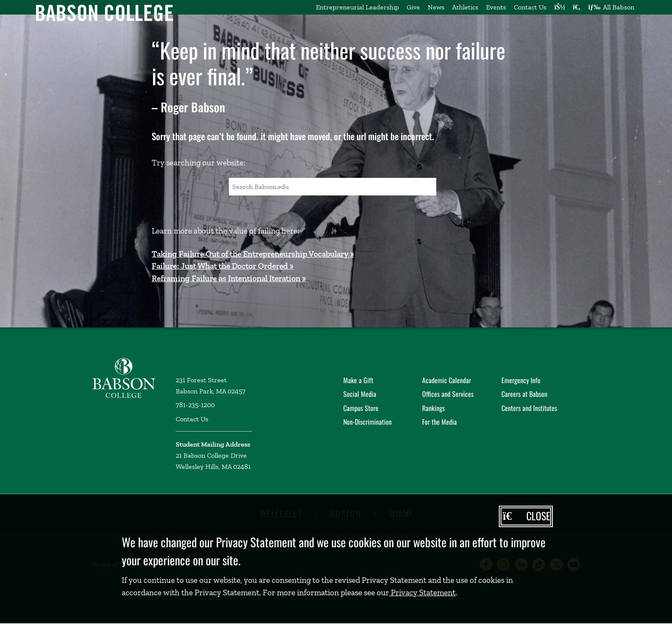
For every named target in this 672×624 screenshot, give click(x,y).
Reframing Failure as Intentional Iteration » (229, 278)
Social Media (360, 394)
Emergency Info (521, 380)
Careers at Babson (524, 394)
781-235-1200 (195, 405)
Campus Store (361, 408)
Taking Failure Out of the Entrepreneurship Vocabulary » (253, 254)
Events (496, 7)
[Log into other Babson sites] (559, 7)
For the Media (439, 422)
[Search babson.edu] (577, 7)
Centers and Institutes (529, 408)
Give (413, 7)
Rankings (433, 408)
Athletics (465, 7)
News (436, 7)
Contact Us (530, 7)
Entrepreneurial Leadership (357, 7)
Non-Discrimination (367, 422)
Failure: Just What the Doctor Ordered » (223, 266)
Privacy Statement (422, 592)
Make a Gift (358, 380)
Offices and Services (448, 394)
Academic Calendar (447, 380)
